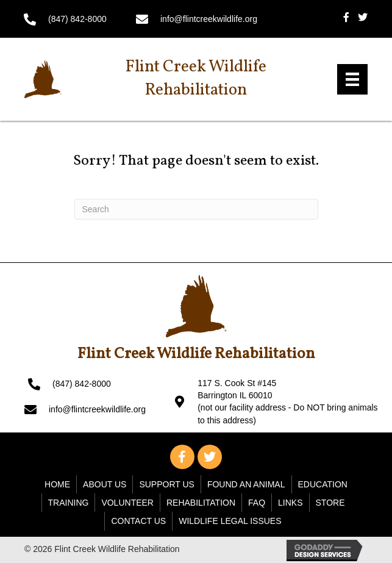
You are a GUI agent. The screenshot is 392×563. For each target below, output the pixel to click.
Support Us (167, 484)
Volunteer (127, 503)
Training (69, 503)
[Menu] (352, 79)
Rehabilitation (201, 503)
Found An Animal (246, 484)
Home (57, 484)
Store (330, 503)
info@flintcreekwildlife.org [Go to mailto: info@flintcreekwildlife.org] (209, 19)
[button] (182, 457)
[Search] (196, 209)
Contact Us (138, 521)
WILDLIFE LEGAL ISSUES (230, 521)
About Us (105, 484)
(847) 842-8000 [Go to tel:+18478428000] (77, 19)
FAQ (257, 503)
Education (323, 484)
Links (290, 503)
